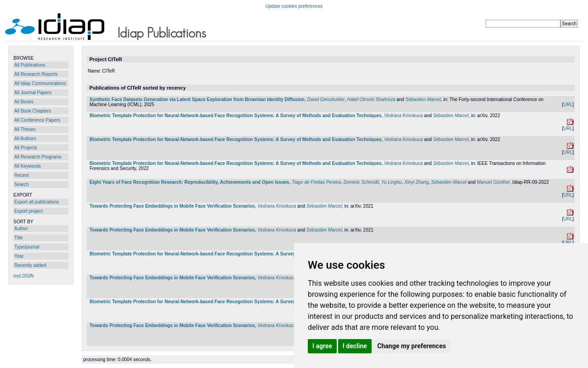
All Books (24, 102)
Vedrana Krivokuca (403, 116)
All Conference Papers (37, 120)
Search (22, 184)
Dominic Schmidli (361, 182)
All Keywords (28, 166)
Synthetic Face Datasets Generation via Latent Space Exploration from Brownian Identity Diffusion (197, 99)
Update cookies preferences (294, 6)
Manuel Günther (493, 182)
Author (21, 229)
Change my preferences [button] (411, 346)
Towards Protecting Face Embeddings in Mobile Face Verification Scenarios (172, 206)
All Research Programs (38, 157)
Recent (22, 175)
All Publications (30, 65)
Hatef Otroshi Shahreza (371, 99)
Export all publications (37, 202)
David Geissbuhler (326, 99)
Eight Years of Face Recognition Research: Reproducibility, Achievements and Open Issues (189, 182)
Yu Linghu (392, 182)
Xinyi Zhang (416, 182)
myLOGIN (23, 276)
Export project (28, 211)
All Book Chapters (33, 111)
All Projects (26, 148)
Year (19, 256)
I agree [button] (322, 346)
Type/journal (27, 247)
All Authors (25, 139)
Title (19, 238)
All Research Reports (36, 74)
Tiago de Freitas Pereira (316, 182)
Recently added (30, 265)
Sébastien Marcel (423, 99)
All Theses (25, 129)
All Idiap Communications (40, 83)
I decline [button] (355, 346)
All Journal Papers (33, 93)
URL (568, 105)
